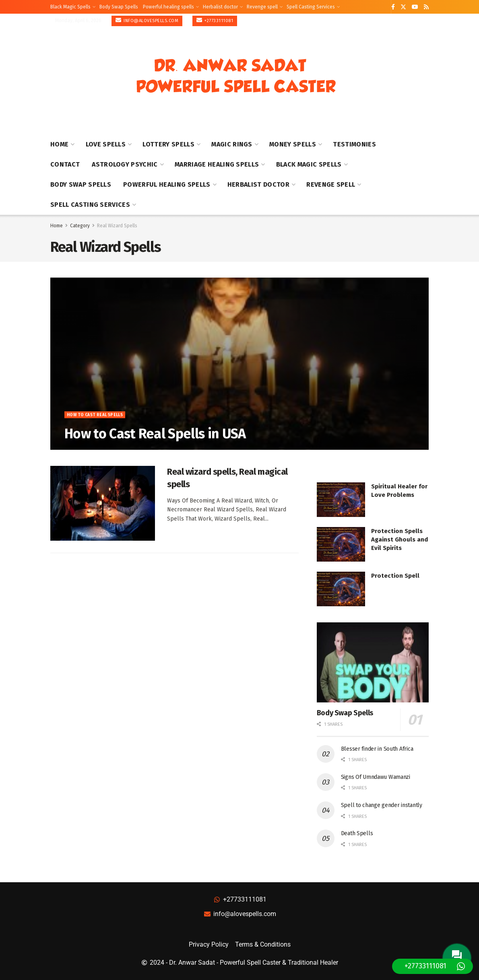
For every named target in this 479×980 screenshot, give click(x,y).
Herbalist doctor (220, 7)
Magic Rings (232, 144)
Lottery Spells (168, 144)
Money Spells (293, 144)
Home (59, 144)
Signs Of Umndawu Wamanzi (376, 777)
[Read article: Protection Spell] (341, 589)
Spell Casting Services (311, 7)
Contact (65, 164)
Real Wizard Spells (117, 226)
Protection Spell (395, 576)
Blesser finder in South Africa (377, 749)
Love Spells (106, 144)
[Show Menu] (425, 76)
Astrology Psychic (125, 164)
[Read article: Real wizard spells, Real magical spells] (103, 503)
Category (80, 226)
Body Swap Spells (119, 7)
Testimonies (354, 144)
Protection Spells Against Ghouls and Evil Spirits (400, 539)
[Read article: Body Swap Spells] (373, 662)
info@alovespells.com (147, 20)
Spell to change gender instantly (382, 805)
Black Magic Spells (70, 7)
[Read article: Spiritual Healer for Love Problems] (341, 500)
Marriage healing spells (217, 164)
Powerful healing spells (168, 7)
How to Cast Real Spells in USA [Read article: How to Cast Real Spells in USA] (155, 437)
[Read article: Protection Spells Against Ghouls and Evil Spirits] (341, 544)
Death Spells (357, 833)
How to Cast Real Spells (95, 418)
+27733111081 (215, 20)
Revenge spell (262, 7)
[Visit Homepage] (236, 76)
